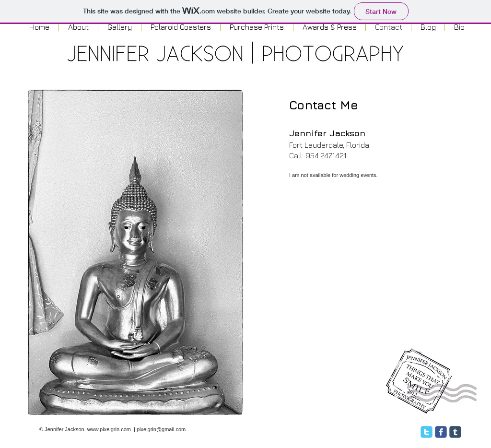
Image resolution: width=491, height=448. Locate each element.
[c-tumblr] (455, 432)
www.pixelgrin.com (109, 429)
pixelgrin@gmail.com (161, 429)
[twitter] (427, 432)
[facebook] (441, 432)
